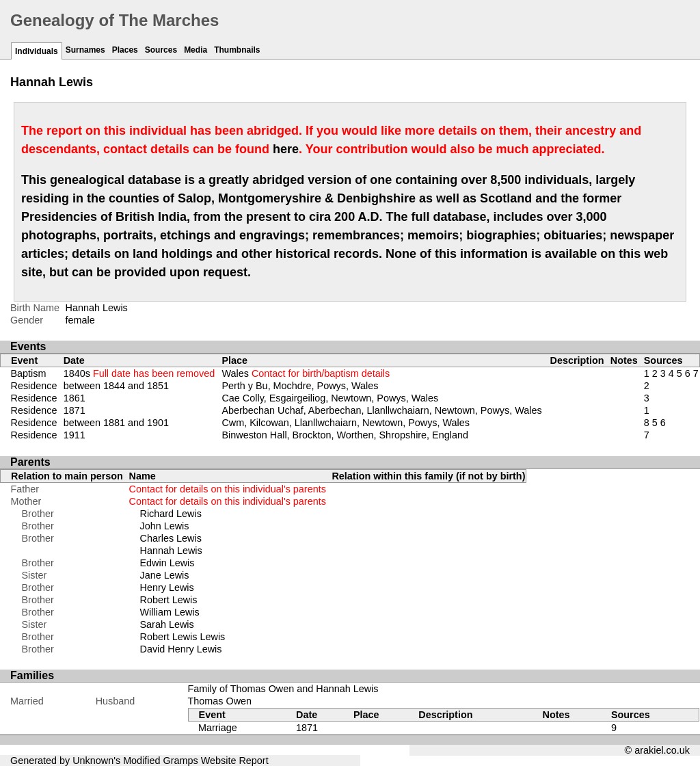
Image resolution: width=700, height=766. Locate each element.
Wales (306, 373)
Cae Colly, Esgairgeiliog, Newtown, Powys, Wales (330, 398)
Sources (161, 50)
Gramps (181, 761)
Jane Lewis (165, 575)
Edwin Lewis (167, 563)
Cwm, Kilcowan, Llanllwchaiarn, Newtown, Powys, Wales (346, 423)
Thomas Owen (220, 701)
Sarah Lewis (167, 624)
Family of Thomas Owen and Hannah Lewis (283, 689)
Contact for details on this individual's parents (228, 489)
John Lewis (165, 526)
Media (196, 50)
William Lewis (170, 612)
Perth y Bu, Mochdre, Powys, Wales (300, 386)
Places (125, 50)
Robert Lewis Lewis (183, 637)
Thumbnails (237, 50)
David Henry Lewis (181, 649)
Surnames (85, 50)
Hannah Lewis (171, 551)
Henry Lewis (167, 587)
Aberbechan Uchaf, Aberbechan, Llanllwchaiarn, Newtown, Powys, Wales (381, 410)
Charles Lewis (171, 538)
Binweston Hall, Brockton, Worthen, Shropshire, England (345, 435)
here (286, 149)
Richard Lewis (171, 514)
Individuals (37, 51)
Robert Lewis (169, 600)
